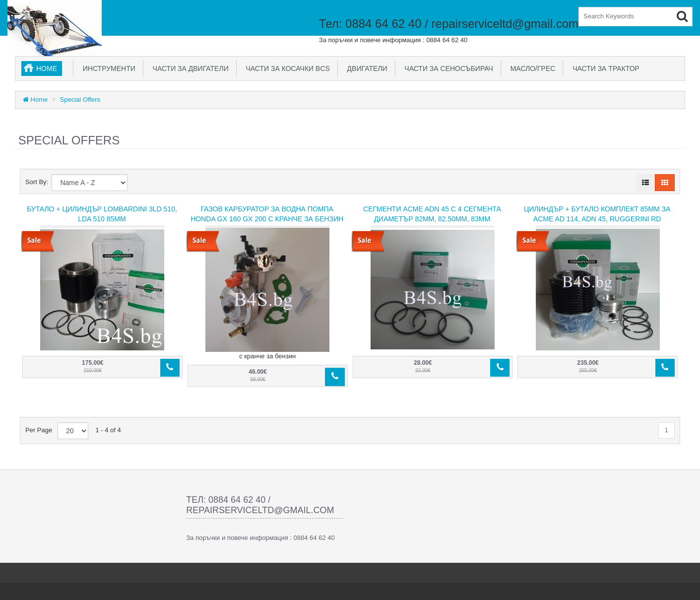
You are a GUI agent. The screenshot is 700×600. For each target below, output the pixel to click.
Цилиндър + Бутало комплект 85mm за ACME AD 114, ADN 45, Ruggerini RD (597, 214)
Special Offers (80, 100)
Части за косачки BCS (286, 68)
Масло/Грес (531, 68)
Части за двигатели (189, 68)
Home (47, 68)
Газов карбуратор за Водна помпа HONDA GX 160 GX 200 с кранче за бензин (267, 214)
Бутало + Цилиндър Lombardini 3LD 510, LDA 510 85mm (102, 214)
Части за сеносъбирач (447, 68)
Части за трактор (604, 68)
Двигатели (365, 68)
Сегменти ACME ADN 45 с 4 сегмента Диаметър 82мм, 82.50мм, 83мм (432, 214)
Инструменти (107, 68)
